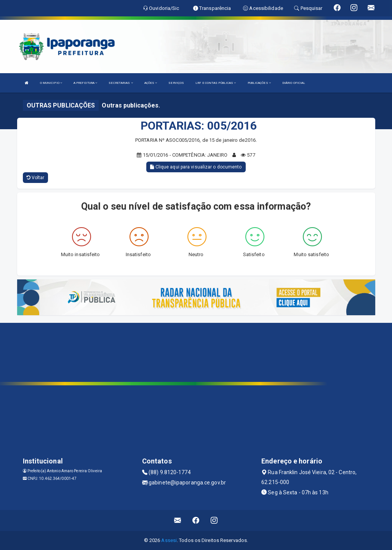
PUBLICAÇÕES (259, 83)
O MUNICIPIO (51, 83)
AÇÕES (151, 83)
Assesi (169, 540)
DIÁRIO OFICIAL (294, 83)
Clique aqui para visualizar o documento (196, 167)
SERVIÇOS (176, 83)
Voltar (36, 178)
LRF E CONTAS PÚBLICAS (216, 83)
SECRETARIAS (121, 83)
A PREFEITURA (85, 83)
